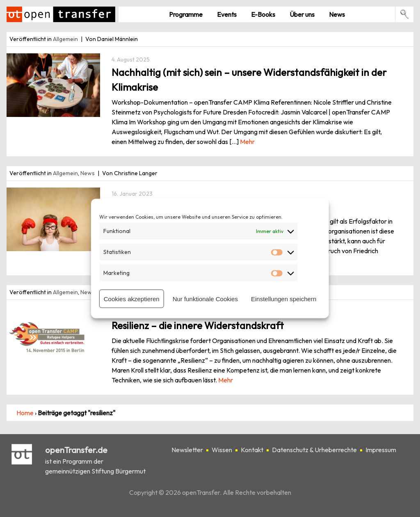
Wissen (222, 450)
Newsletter (187, 450)
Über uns (302, 14)
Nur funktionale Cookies (205, 299)
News (337, 14)
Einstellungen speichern (284, 299)
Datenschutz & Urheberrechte (314, 450)
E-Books (263, 14)
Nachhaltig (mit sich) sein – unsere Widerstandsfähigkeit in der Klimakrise (249, 80)
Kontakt (252, 450)
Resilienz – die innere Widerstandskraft (198, 325)
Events (227, 14)
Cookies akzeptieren (132, 299)
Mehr (247, 142)
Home (25, 413)
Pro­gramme (186, 14)
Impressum (381, 450)
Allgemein (65, 39)
